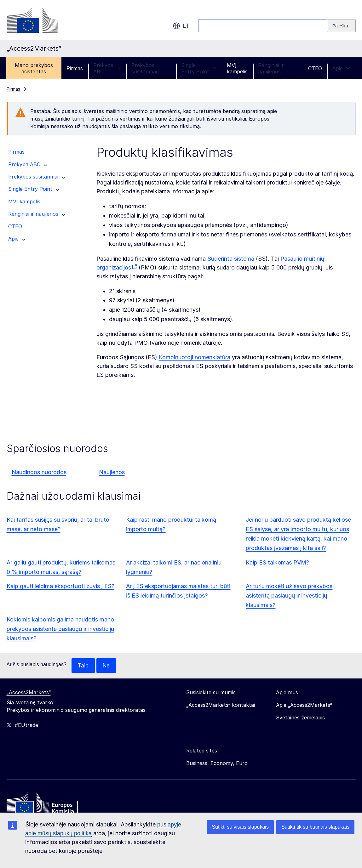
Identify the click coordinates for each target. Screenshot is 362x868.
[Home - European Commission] (52, 805)
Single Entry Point (199, 68)
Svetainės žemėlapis (300, 718)
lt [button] (181, 26)
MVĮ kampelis (237, 68)
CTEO (315, 68)
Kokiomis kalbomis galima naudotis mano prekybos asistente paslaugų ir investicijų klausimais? (60, 629)
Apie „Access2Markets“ (304, 705)
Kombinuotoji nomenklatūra (195, 357)
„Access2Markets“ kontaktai (221, 705)
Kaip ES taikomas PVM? (277, 562)
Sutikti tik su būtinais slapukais (315, 827)
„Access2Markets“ (29, 693)
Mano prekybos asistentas (34, 68)
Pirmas (75, 68)
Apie (341, 68)
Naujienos (112, 472)
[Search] (342, 26)
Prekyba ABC (107, 68)
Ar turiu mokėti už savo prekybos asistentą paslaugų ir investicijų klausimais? (289, 596)
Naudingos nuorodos (39, 472)
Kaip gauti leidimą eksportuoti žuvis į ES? (60, 586)
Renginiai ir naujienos (278, 68)
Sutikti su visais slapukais (240, 827)
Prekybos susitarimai (151, 68)
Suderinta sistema (231, 259)
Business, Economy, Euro (217, 763)
